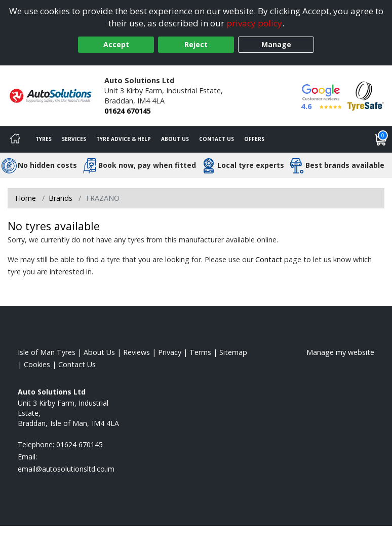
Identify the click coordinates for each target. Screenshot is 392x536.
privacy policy (254, 23)
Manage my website (340, 352)
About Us (175, 139)
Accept (116, 44)
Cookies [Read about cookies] (37, 364)
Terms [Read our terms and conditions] (200, 352)
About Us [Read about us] (99, 352)
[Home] (15, 139)
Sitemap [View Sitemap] (233, 352)
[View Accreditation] (366, 95)
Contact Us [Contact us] (217, 139)
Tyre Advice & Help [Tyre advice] (124, 139)
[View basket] (381, 139)
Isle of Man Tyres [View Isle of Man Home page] (47, 352)
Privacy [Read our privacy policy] (170, 352)
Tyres (44, 139)
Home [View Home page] (26, 198)
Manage (276, 44)
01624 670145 (128, 111)
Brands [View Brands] (61, 198)
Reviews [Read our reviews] (136, 352)
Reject (196, 44)
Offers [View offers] (254, 139)
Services (74, 139)
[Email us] (66, 469)
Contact (269, 259)
